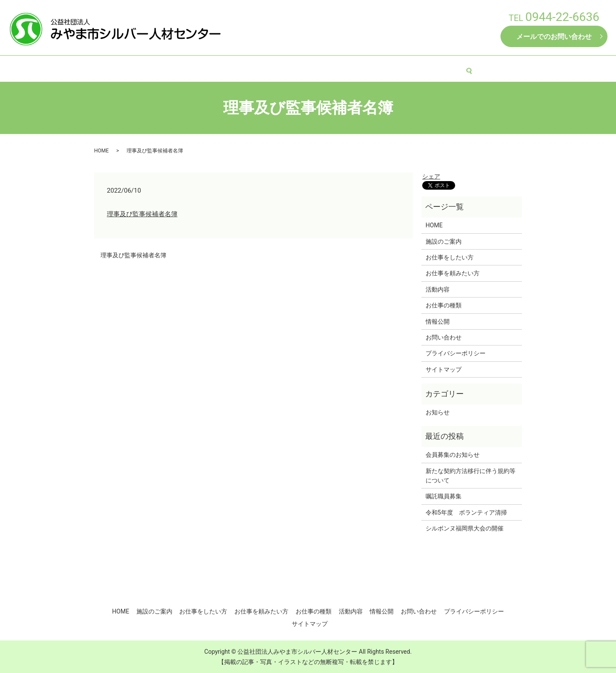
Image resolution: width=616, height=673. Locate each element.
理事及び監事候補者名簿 (142, 214)
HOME (147, 68)
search (481, 68)
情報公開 (451, 68)
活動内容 (413, 68)
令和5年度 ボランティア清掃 (466, 512)
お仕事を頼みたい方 (309, 68)
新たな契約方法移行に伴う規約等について (471, 476)
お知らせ (438, 412)
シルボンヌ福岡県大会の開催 (465, 528)
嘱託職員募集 (444, 496)
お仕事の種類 (369, 68)
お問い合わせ (444, 337)
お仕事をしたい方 (244, 68)
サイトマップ (444, 369)
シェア (431, 176)
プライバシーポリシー (456, 353)
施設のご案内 (188, 68)
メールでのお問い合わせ (554, 37)
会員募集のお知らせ (453, 455)
